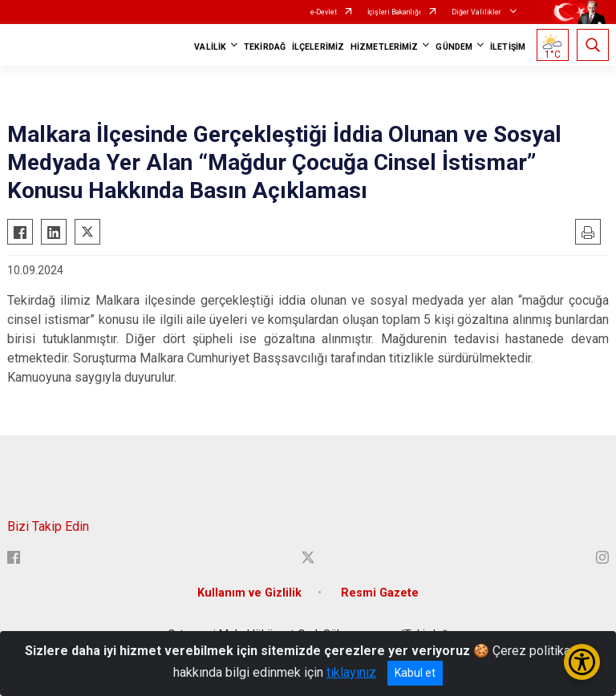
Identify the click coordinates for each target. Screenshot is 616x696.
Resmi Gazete (380, 593)
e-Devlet (324, 12)
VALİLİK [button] (210, 47)
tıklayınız (351, 672)
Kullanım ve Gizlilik (249, 593)
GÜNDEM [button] (454, 47)
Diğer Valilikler (477, 12)
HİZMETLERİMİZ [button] (384, 47)
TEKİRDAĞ (265, 47)
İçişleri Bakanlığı (394, 12)
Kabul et (415, 673)
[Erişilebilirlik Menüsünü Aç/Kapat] (582, 662)
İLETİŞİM (508, 47)
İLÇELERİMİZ (318, 47)
